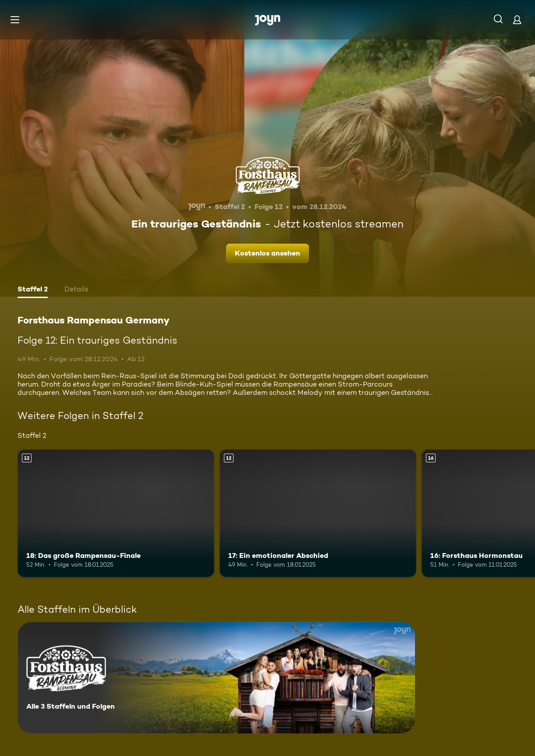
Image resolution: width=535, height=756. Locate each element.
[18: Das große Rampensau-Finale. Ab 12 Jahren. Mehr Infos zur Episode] (116, 513)
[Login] (517, 20)
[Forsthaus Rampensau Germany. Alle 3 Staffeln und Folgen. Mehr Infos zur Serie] (216, 678)
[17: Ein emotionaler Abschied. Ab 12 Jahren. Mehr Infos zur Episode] (318, 513)
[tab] (33, 290)
